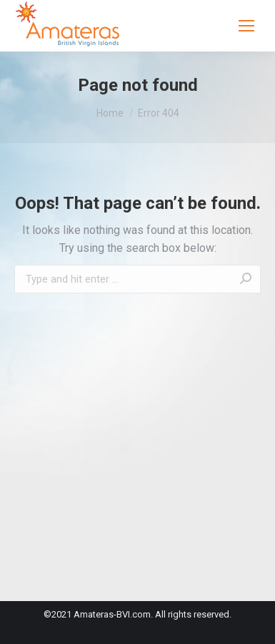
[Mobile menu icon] (246, 26)
